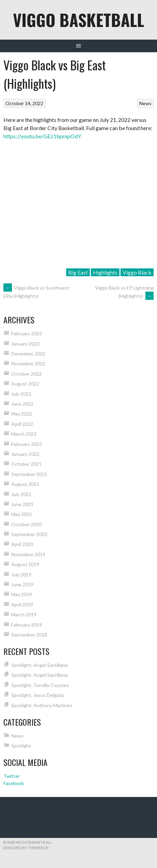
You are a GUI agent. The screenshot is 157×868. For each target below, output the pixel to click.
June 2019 (22, 584)
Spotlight (21, 746)
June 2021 (22, 504)
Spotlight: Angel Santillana (39, 665)
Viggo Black (137, 272)
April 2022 (22, 424)
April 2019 (22, 605)
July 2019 (21, 575)
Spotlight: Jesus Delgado (38, 695)
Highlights (105, 272)
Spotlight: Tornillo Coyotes (40, 685)
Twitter (12, 776)
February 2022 (27, 444)
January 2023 (25, 344)
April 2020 (22, 544)
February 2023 (27, 333)
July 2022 (21, 394)
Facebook (14, 783)
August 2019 (25, 564)
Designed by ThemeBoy (26, 848)
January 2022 (25, 454)
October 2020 (26, 524)
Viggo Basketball (78, 20)
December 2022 (28, 354)
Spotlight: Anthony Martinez (42, 705)
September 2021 (29, 474)
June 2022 (22, 404)
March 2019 (24, 614)
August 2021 (25, 484)
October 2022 (26, 374)
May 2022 (22, 414)
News (145, 103)
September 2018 (29, 635)
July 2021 (21, 494)
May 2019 (22, 594)
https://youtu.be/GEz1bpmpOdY (42, 136)
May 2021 (22, 514)
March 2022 (24, 434)
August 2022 (25, 384)
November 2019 (28, 554)
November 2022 (28, 363)
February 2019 (27, 625)
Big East (78, 272)
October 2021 (26, 464)
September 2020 (29, 534)
